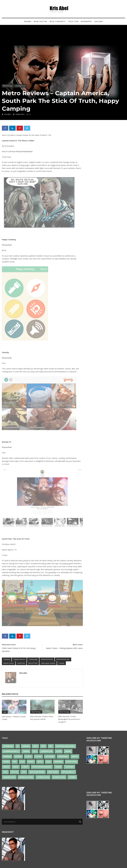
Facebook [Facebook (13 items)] (7, 756)
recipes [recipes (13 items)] (6, 767)
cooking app (33, 659)
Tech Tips (73, 21)
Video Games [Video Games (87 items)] (53, 772)
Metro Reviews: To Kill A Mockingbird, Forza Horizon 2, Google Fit (69, 719)
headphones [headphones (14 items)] (63, 756)
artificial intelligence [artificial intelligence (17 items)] (65, 746)
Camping (7, 659)
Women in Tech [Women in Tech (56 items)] (59, 777)
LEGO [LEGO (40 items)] (22, 762)
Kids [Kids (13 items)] (15, 762)
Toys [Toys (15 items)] (24, 772)
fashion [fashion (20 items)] (18, 756)
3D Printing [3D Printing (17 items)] (8, 746)
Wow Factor (40, 21)
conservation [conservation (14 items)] (46, 751)
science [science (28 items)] (58, 767)
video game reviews (48, 663)
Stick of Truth (33, 663)
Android (29, 151)
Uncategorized (20, 86)
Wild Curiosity (57, 21)
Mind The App (8, 86)
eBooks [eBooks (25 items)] (68, 751)
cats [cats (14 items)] (35, 751)
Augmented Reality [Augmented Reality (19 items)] (11, 751)
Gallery (99, 21)
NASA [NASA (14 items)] (48, 762)
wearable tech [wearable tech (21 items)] (9, 777)
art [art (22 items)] (51, 746)
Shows (28, 21)
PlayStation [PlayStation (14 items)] (71, 762)
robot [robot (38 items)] (16, 767)
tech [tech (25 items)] (5, 772)
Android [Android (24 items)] (26, 746)
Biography (86, 21)
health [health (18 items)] (75, 756)
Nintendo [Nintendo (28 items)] (58, 762)
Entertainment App (63, 659)
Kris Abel (7, 114)
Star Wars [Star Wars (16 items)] (69, 767)
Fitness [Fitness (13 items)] (28, 756)
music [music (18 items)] (40, 762)
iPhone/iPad (21, 151)
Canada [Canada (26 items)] (26, 751)
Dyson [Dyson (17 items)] (59, 751)
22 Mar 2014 (20, 114)
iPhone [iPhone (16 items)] (6, 762)
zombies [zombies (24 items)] (72, 777)
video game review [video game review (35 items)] (37, 772)
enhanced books (47, 659)
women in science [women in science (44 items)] (26, 777)
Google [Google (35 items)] (38, 756)
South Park (21, 663)
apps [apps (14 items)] (43, 746)
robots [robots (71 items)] (25, 767)
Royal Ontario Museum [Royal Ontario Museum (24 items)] (42, 767)
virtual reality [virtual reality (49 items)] (68, 772)
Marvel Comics (9, 663)
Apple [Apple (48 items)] (35, 746)
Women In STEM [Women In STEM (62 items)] (43, 777)
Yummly (61, 663)
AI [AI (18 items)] (18, 746)
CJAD (5, 712)
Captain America (19, 659)
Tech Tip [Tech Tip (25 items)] (15, 772)
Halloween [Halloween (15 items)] (50, 756)
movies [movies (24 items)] (31, 762)
